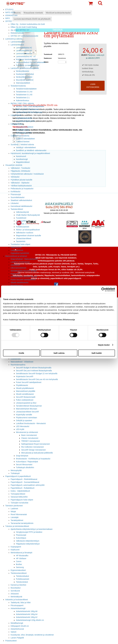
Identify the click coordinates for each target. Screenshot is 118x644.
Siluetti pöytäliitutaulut (25, 388)
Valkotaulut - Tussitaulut (20, 168)
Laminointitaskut (17, 45)
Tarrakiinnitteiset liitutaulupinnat (29, 406)
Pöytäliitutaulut (22, 385)
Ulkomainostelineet (18, 268)
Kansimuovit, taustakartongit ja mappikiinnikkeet (30, 153)
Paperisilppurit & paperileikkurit (18, 476)
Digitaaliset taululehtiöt (20, 253)
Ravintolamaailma (18, 365)
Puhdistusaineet (23, 579)
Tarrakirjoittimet (17, 520)
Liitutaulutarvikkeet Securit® (27, 412)
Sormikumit (15, 591)
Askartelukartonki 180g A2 (27, 617)
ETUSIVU (9, 9)
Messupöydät (16, 470)
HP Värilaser (21, 558)
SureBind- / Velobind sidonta (22, 145)
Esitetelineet (16, 359)
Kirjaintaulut (15, 274)
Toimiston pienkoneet (14, 506)
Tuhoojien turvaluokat (19, 503)
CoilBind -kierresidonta (20, 136)
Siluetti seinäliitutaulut (20, 283)
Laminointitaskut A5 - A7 (26, 56)
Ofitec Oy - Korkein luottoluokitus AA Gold (28, 24)
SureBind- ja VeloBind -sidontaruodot (31, 150)
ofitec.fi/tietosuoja (66, 319)
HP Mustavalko (22, 556)
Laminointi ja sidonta (14, 39)
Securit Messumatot (24, 465)
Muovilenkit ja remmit (25, 80)
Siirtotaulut (15, 177)
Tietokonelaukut (22, 576)
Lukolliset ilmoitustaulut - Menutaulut (31, 423)
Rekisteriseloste (17, 33)
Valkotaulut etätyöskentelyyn (28, 541)
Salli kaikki (97, 353)
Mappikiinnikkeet (23, 162)
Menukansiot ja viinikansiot (27, 432)
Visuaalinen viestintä (14, 165)
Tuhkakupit (15, 473)
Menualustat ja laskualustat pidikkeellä (37, 453)
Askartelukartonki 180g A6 (27, 611)
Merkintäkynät (16, 597)
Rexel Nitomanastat (19, 514)
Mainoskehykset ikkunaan (27, 409)
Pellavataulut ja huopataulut (22, 189)
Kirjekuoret (15, 550)
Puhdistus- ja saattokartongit (28, 65)
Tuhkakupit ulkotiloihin (25, 467)
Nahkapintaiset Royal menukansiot (35, 444)
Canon (19, 561)
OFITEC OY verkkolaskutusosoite (24, 36)
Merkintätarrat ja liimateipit (21, 553)
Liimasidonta (16, 115)
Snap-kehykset (22, 456)
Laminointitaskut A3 (24, 51)
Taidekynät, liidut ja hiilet (21, 602)
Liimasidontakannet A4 (25, 121)
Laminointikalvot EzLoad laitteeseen (31, 62)
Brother (19, 564)
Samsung (20, 567)
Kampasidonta (17, 124)
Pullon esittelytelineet (25, 400)
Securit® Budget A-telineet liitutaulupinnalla (34, 368)
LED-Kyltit (20, 429)
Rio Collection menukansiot (32, 447)
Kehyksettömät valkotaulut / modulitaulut (27, 174)
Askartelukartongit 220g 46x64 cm (30, 620)
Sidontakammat (22, 130)
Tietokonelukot (22, 582)
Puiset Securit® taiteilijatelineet (23, 280)
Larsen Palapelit (17, 638)
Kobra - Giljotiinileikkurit (20, 491)
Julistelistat (15, 265)
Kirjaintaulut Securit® (25, 376)
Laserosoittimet (17, 250)
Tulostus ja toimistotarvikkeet (17, 526)
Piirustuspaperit (17, 605)
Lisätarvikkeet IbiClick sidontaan (29, 112)
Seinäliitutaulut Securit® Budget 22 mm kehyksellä (37, 374)
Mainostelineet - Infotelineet (22, 362)
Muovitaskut (16, 588)
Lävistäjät (15, 517)
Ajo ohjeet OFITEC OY (20, 30)
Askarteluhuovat (17, 629)
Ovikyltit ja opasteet (24, 420)
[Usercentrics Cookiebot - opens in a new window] (103, 290)
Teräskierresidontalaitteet (26, 89)
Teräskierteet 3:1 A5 (24, 95)
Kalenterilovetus (23, 100)
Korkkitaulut (15, 191)
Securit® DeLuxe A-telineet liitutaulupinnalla (34, 371)
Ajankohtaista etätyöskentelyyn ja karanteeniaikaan (32, 529)
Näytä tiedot (104, 345)
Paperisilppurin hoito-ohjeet (22, 500)
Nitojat (13, 511)
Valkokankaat (16, 247)
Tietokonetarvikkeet (19, 573)
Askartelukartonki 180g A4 (27, 614)
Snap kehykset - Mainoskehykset (24, 259)
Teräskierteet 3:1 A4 (24, 92)
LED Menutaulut (23, 426)
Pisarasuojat (21, 535)
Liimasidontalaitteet (24, 118)
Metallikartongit (17, 623)
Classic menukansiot (30, 438)
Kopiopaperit (16, 547)
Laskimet (14, 509)
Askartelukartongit (18, 608)
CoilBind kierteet (23, 142)
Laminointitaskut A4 (24, 54)
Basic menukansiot (29, 435)
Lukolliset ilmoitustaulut (20, 262)
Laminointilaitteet (18, 42)
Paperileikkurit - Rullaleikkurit (23, 488)
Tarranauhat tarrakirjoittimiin (22, 523)
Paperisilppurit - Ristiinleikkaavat (24, 479)
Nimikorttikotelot (23, 71)
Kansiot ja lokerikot (18, 585)
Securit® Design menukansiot (33, 450)
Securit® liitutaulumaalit (26, 397)
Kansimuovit (21, 156)
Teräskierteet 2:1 (23, 98)
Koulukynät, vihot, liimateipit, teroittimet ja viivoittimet (32, 635)
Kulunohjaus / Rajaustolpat (27, 462)
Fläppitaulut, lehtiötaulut (20, 171)
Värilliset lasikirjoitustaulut (21, 186)
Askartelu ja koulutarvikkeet (17, 600)
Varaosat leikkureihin (19, 497)
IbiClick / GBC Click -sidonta (22, 103)
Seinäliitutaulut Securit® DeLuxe (24, 277)
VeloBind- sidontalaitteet (26, 147)
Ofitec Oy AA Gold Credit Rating (24, 27)
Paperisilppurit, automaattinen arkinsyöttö (28, 485)
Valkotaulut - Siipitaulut (20, 183)
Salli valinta (59, 353)
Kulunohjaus (21, 538)
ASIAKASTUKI (11, 15)
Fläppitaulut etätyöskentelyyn (28, 544)
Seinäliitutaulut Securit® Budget (24, 271)
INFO (8, 18)
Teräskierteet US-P (24, 133)
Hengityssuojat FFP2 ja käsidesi (29, 532)
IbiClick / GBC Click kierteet (27, 109)
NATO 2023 (10, 12)
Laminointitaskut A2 (24, 48)
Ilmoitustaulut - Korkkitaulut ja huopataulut (33, 459)
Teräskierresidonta (18, 86)
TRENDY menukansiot (31, 441)
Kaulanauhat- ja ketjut (25, 74)
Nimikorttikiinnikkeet (24, 77)
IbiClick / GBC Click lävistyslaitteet (30, 106)
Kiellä (21, 353)
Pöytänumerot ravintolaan (26, 418)
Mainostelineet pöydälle (26, 391)
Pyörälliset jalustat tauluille (21, 180)
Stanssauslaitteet (23, 83)
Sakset (13, 632)
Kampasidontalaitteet (25, 127)
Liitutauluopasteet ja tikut (26, 403)
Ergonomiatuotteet (18, 570)
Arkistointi (15, 594)
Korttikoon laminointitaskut (27, 59)
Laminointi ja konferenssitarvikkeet (25, 68)
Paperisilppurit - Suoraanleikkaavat (25, 482)
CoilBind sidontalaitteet (25, 139)
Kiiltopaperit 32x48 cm (20, 626)
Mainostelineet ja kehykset (16, 256)
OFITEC (9, 21)
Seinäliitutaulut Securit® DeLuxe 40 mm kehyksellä (37, 379)
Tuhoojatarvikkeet (18, 494)
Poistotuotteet (11, 641)
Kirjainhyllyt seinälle (24, 415)
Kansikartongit (22, 159)
